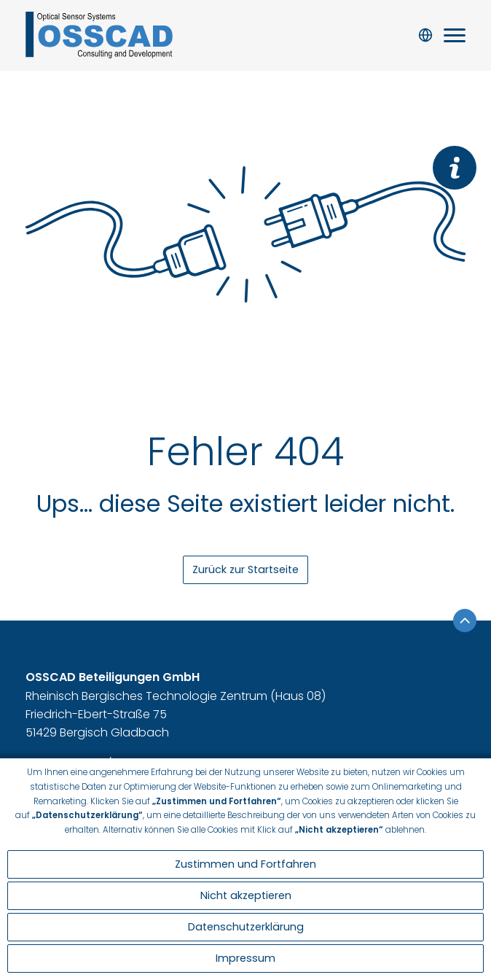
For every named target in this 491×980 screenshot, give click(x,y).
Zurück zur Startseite (245, 569)
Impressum (245, 958)
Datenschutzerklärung (246, 927)
